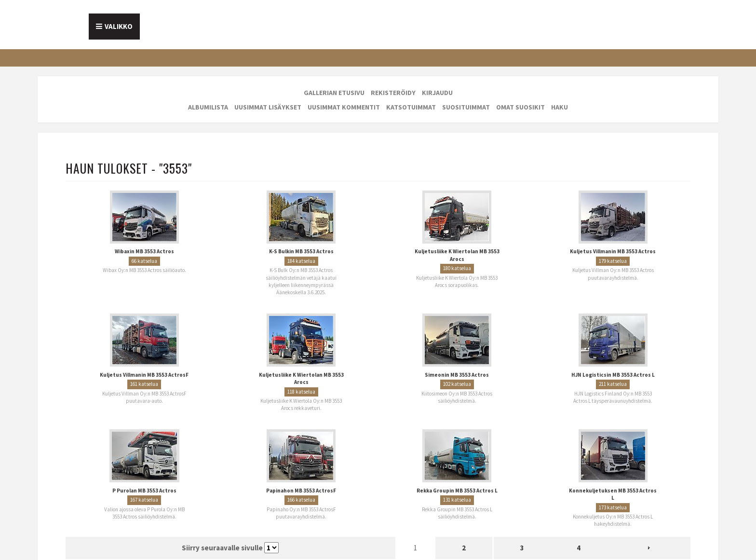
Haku (560, 107)
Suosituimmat (466, 107)
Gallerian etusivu (334, 93)
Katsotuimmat (411, 107)
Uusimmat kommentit (344, 107)
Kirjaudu (437, 93)
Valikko (119, 26)
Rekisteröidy (393, 93)
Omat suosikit (520, 107)
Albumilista (208, 107)
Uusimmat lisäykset (268, 107)
